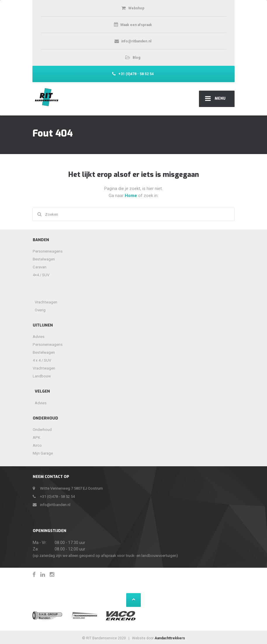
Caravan (40, 267)
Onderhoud (42, 430)
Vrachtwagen (46, 302)
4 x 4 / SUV (42, 360)
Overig (40, 310)
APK (37, 437)
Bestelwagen (44, 259)
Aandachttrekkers (170, 638)
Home (131, 196)
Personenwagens (48, 251)
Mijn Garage (43, 453)
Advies (39, 337)
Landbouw (42, 376)
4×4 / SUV (41, 275)
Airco (37, 445)
